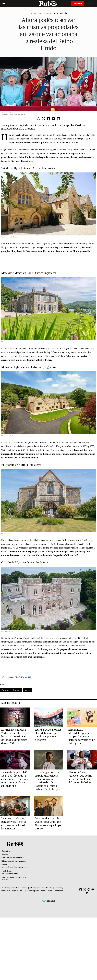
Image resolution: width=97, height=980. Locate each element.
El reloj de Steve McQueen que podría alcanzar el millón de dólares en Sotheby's (80, 777)
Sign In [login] (91, 3)
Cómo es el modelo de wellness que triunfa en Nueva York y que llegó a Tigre (48, 824)
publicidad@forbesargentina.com (13, 857)
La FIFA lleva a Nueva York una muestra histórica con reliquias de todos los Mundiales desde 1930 (14, 737)
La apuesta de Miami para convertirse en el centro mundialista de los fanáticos (14, 824)
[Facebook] (81, 890)
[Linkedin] (87, 893)
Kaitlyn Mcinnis (60, 13)
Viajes (27, 690)
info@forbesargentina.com (17, 861)
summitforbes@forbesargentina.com (14, 867)
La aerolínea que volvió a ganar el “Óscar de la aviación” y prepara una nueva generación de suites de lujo (15, 779)
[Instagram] (89, 890)
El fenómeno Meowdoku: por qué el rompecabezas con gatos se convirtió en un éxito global (82, 737)
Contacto (24, 888)
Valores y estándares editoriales (41, 888)
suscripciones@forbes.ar (10, 873)
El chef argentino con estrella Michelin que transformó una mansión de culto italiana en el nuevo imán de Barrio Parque (47, 781)
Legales (15, 891)
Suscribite (78, 4)
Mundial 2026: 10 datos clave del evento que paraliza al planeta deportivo (48, 735)
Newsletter (15, 888)
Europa (5, 690)
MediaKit (5, 888)
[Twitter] (85, 890)
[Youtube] (93, 890)
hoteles (17, 690)
